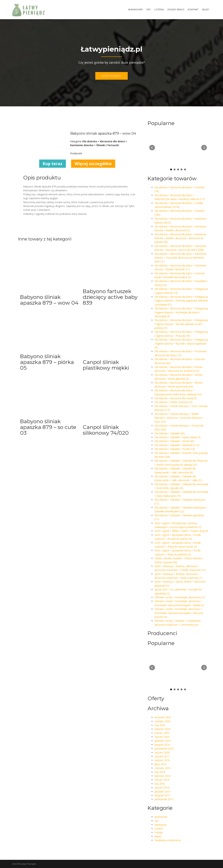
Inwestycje (161, 825)
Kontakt (193, 10)
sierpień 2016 (162, 760)
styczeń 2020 (162, 752)
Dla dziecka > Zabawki (170, 433)
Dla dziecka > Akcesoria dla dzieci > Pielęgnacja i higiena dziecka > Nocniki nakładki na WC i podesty (181, 324)
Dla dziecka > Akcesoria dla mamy (176, 398)
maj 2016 (160, 772)
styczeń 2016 (162, 788)
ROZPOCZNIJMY (111, 76)
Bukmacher (136, 10)
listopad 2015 (162, 795)
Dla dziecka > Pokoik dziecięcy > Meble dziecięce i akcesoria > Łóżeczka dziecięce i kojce (179, 418)
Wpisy (158, 836)
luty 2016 (160, 784)
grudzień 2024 (163, 741)
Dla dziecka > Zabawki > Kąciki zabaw (178, 437)
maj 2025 (160, 725)
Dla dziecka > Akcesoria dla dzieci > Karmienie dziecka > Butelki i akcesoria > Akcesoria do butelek (180, 238)
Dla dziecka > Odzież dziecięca (174, 402)
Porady (159, 832)
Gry (149, 10)
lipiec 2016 (160, 764)
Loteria (159, 10)
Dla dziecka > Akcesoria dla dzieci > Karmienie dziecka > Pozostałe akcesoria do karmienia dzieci (180, 258)
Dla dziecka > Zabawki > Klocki (174, 441)
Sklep (205, 10)
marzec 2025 (162, 733)
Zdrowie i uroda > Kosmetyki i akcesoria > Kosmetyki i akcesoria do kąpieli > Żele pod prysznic (179, 613)
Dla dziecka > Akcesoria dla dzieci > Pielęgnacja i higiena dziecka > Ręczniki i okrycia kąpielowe (181, 344)
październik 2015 (164, 799)
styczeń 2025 (162, 737)
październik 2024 (164, 748)
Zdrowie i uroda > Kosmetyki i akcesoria (180, 597)
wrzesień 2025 (163, 717)
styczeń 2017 (162, 756)
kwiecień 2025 (163, 729)
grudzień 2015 (163, 792)
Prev (152, 148)
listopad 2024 (162, 745)
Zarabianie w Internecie (168, 840)
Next (204, 148)
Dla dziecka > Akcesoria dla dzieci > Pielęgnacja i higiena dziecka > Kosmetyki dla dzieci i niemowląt (181, 312)
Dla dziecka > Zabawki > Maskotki (177, 445)
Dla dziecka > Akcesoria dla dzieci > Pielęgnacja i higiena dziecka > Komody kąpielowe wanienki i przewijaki (181, 301)
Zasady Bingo (176, 10)
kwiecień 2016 (163, 776)
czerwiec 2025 (163, 721)
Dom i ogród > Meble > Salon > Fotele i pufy (181, 531)
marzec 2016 (162, 780)
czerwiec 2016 (163, 768)
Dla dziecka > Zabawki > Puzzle (175, 449)
